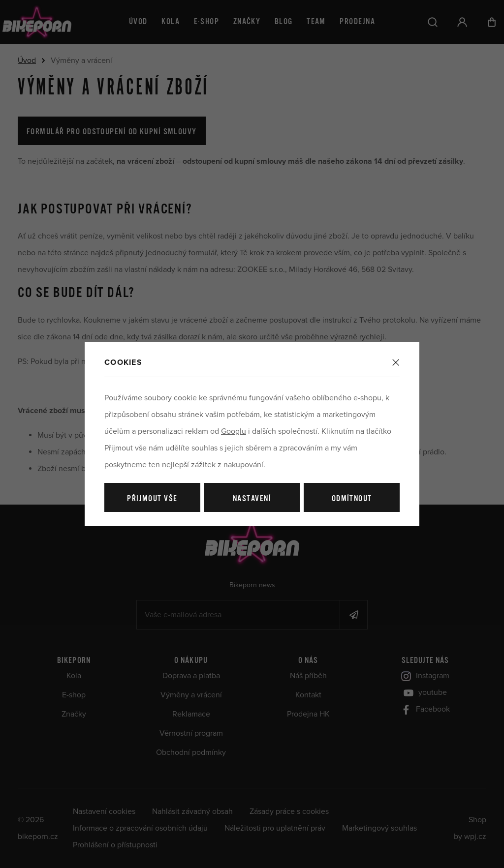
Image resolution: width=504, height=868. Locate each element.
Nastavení (252, 499)
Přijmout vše (152, 499)
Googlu (234, 431)
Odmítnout (352, 499)
